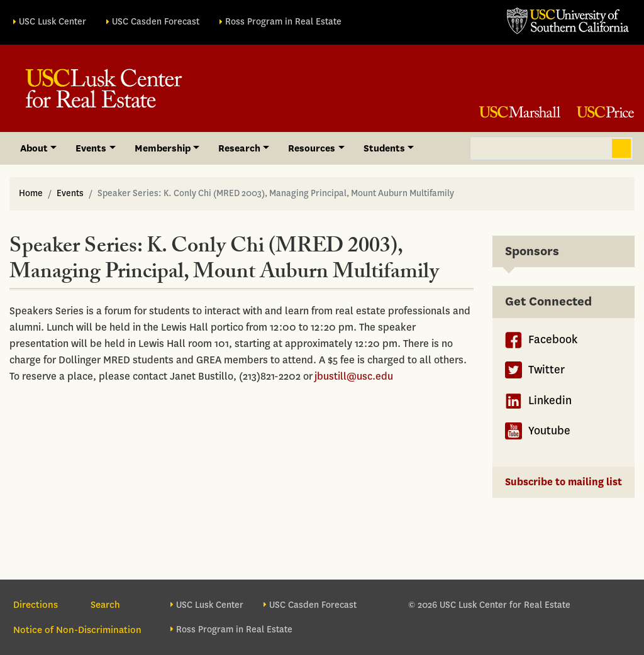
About (34, 148)
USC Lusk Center (53, 22)
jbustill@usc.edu (354, 376)
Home (31, 193)
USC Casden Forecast (156, 22)
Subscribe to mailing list (563, 482)
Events (91, 148)
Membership (163, 148)
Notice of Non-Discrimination (77, 630)
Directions (36, 605)
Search (621, 148)
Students (384, 148)
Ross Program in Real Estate (283, 22)
